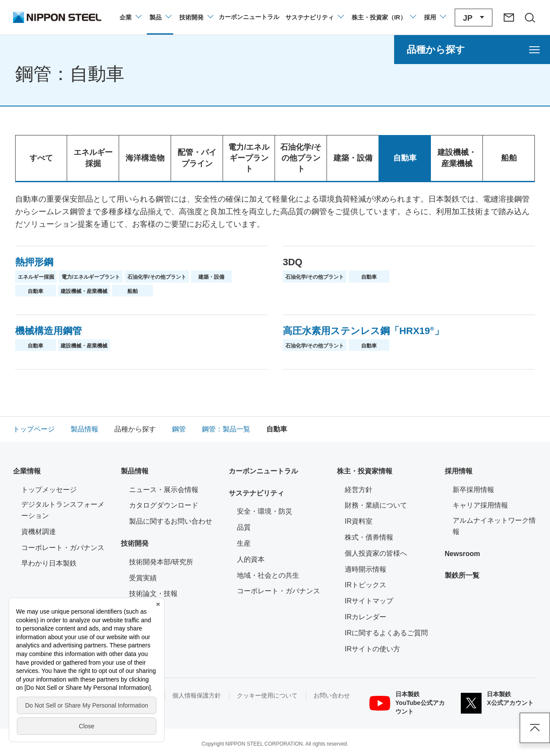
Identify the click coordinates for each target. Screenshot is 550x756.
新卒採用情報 (473, 490)
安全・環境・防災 (265, 511)
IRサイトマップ (369, 601)
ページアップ (535, 728)
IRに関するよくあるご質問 (386, 633)
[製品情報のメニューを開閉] (160, 17)
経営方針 (359, 490)
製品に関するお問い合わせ (171, 521)
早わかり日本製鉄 (49, 563)
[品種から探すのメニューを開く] (472, 50)
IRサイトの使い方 (372, 649)
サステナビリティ (256, 493)
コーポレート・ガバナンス (63, 548)
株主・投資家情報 (365, 471)
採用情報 (459, 471)
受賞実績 (143, 578)
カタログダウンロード (164, 505)
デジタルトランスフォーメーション (63, 510)
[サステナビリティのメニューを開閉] (314, 17)
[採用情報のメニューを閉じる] (435, 17)
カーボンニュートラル (263, 471)
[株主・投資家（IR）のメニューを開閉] (383, 17)
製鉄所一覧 (462, 575)
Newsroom (463, 554)
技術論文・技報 (153, 594)
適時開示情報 (366, 569)
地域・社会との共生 (268, 575)
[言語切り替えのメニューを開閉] (474, 18)
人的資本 (251, 559)
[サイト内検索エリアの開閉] (530, 17)
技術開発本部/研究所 (161, 562)
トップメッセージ (49, 490)
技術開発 (135, 543)
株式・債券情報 (369, 537)
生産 (244, 543)
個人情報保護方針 (197, 695)
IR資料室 (359, 521)
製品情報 (135, 471)
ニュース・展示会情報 (164, 490)
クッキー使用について (267, 695)
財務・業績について (376, 505)
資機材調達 (39, 532)
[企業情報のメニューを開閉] (130, 17)
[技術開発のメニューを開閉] (196, 17)
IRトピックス (366, 585)
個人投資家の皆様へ (376, 553)
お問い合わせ (332, 695)
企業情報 (27, 471)
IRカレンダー (366, 617)
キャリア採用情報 (480, 505)
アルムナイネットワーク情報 (495, 526)
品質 (244, 527)
